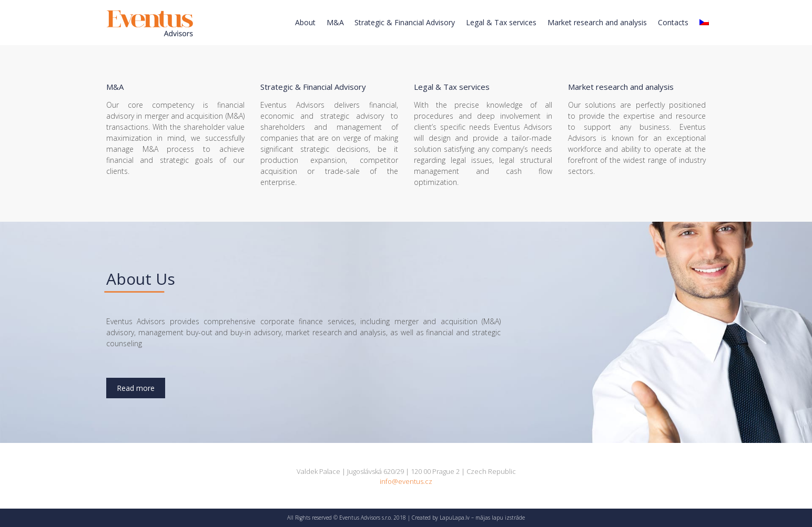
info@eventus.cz (406, 481)
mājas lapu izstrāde (500, 518)
